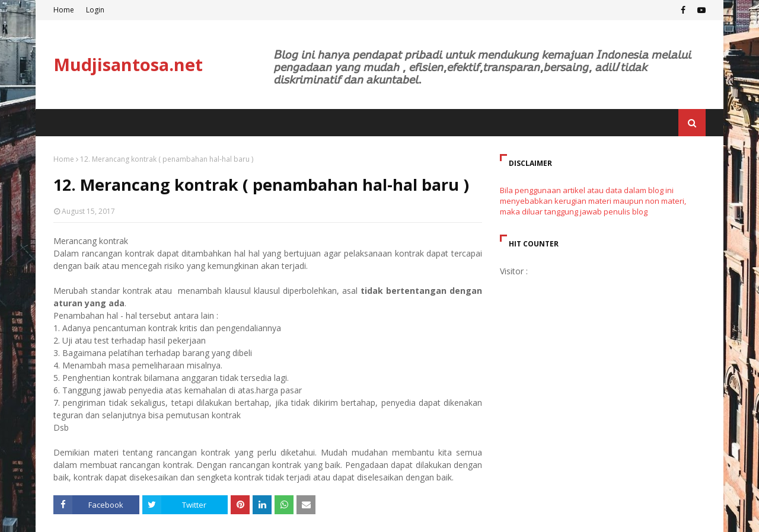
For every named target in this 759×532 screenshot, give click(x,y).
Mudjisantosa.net (128, 64)
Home (64, 10)
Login (95, 10)
